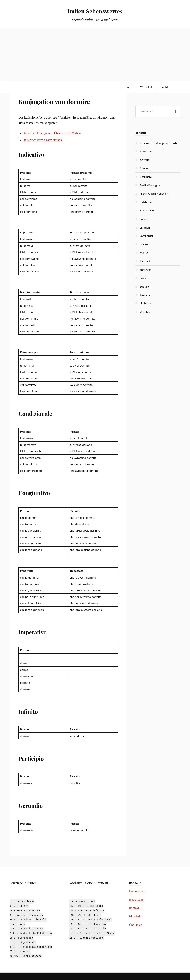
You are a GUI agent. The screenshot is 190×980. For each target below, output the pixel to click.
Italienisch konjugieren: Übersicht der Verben (52, 133)
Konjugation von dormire (64, 101)
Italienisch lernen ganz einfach (42, 140)
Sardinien (146, 270)
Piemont (145, 261)
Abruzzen (146, 151)
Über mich (136, 925)
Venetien (145, 312)
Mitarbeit (135, 916)
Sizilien (144, 278)
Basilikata (146, 177)
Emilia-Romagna (150, 185)
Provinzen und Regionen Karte (159, 143)
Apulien (144, 168)
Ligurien (145, 227)
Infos (129, 87)
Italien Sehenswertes (95, 11)
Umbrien (145, 303)
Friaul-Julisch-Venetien (154, 193)
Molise (144, 253)
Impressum (136, 899)
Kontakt (134, 908)
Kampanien (147, 210)
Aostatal (145, 160)
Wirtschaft (147, 87)
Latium (144, 219)
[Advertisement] (95, 55)
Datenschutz (137, 891)
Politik (165, 87)
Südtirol (145, 286)
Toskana (145, 295)
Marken (144, 244)
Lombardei (146, 236)
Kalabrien (146, 202)
